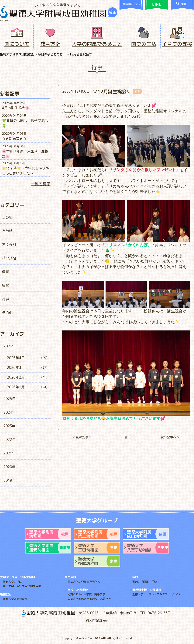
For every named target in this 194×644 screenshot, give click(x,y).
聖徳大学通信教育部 (15, 599)
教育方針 (50, 44)
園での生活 (144, 44)
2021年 (10, 453)
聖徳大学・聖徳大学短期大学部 (22, 586)
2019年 (10, 480)
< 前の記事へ (82, 437)
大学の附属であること (97, 44)
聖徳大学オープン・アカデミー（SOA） (157, 594)
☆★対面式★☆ (14, 138)
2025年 (10, 399)
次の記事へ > (170, 437)
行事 (5, 299)
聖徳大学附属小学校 (145, 582)
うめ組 (7, 231)
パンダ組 (9, 258)
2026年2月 (16, 377)
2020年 (10, 467)
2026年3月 (16, 368)
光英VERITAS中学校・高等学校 (86, 594)
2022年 (10, 440)
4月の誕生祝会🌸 (16, 108)
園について (17, 44)
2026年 (10, 346)
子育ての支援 (177, 44)
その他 (7, 313)
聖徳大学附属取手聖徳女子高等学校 (89, 599)
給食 (5, 285)
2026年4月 (16, 358)
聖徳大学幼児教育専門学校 (84, 582)
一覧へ (126, 437)
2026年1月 (16, 387)
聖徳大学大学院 (12, 582)
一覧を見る (41, 184)
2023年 (10, 426)
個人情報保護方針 (97, 621)
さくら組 (9, 245)
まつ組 (7, 217)
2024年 (10, 412)
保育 (5, 272)
